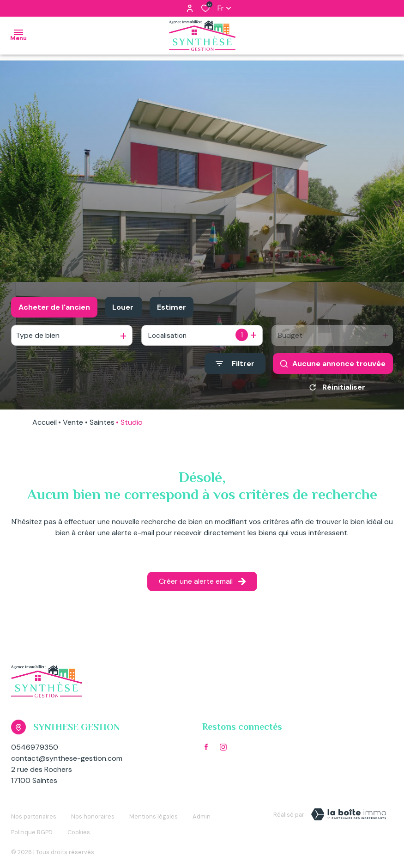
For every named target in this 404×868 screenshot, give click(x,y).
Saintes (102, 425)
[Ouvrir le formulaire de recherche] (235, 364)
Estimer (172, 307)
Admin (202, 816)
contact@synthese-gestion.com (67, 761)
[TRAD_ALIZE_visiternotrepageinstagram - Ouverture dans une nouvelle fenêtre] (223, 750)
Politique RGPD (32, 825)
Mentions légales (154, 816)
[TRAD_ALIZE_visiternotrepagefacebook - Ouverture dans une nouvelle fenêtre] (206, 750)
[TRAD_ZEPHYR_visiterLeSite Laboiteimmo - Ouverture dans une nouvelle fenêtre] (349, 818)
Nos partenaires (34, 816)
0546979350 (35, 750)
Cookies (79, 825)
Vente (73, 425)
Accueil (45, 425)
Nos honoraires (93, 816)
